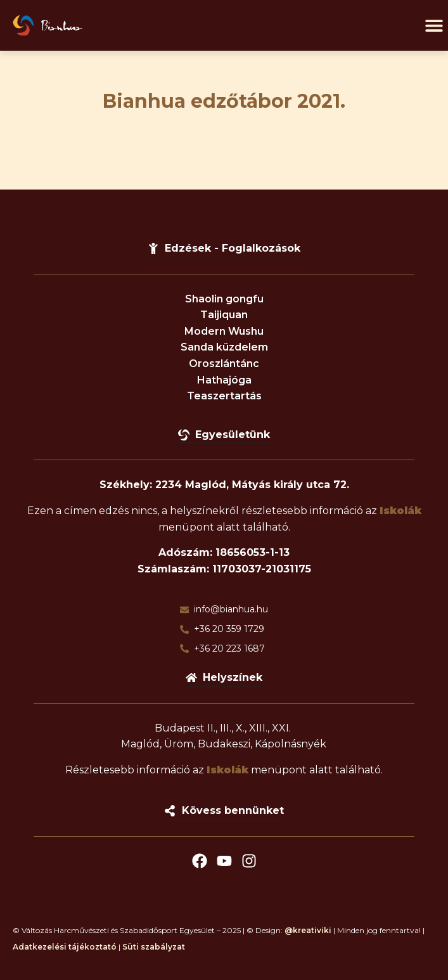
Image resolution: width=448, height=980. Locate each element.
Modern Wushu (224, 331)
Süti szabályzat (154, 947)
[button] (434, 26)
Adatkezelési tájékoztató (65, 947)
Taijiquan (224, 315)
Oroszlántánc (224, 364)
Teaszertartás (224, 396)
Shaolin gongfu (224, 299)
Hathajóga (224, 380)
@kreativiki (308, 930)
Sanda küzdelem (224, 347)
